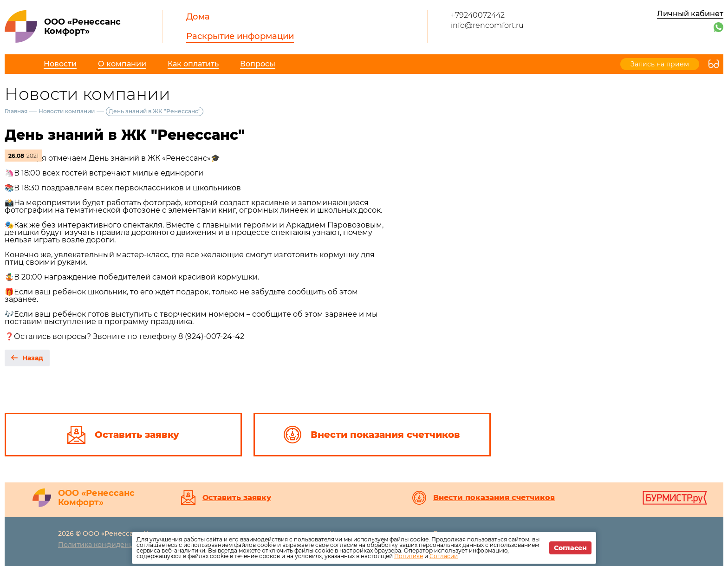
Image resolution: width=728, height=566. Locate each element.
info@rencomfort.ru (487, 25)
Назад (33, 358)
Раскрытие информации (240, 36)
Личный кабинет (690, 14)
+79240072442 (478, 15)
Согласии (444, 556)
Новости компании (67, 111)
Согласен (570, 548)
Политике (409, 556)
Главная (16, 111)
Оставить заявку (237, 498)
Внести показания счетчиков (494, 498)
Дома (198, 17)
